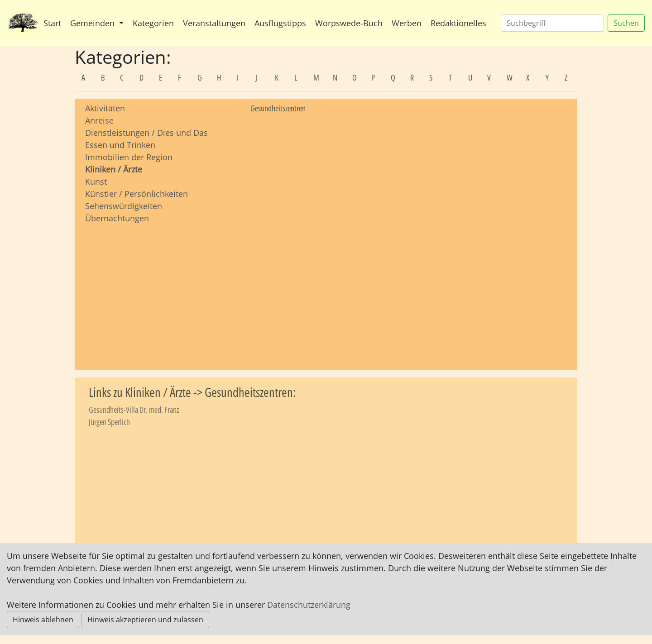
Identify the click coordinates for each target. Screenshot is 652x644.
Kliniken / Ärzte (114, 169)
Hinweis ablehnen (43, 620)
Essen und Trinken (120, 145)
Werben (407, 23)
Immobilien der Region (129, 157)
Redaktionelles (458, 23)
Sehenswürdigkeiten (124, 206)
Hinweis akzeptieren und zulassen (145, 620)
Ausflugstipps (280, 23)
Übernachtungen (117, 218)
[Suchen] (552, 23)
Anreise (99, 120)
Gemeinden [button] (93, 23)
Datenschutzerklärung (309, 605)
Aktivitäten (105, 108)
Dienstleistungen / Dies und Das (146, 133)
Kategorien (153, 23)
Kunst (96, 181)
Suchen (626, 23)
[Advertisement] (161, 288)
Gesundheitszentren (278, 108)
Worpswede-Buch (349, 23)
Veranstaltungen (214, 23)
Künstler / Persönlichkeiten (137, 194)
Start (52, 23)
